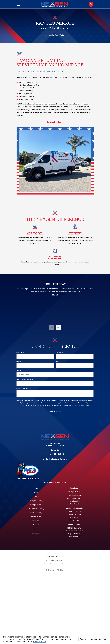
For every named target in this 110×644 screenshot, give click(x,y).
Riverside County (36, 513)
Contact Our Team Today (55, 35)
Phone (19, 361)
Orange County (36, 505)
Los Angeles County (36, 501)
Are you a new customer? (25, 379)
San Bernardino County (36, 509)
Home (36, 493)
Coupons (36, 521)
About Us (36, 497)
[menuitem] (46, 564)
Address (19, 370)
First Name (20, 353)
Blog (36, 529)
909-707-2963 (74, 520)
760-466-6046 (74, 536)
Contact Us (36, 533)
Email (57, 361)
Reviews (36, 525)
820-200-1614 (55, 445)
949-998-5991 (74, 504)
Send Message (55, 412)
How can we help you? (24, 388)
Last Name (59, 353)
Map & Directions (74, 501)
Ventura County (36, 517)
